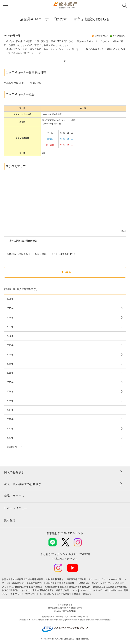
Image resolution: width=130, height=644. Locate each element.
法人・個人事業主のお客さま (23, 484)
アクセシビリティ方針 (26, 594)
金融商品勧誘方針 (35, 583)
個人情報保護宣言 (15, 583)
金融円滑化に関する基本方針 (60, 583)
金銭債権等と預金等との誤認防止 (55, 594)
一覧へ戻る (65, 272)
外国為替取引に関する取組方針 (75, 587)
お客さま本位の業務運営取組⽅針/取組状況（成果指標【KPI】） (33, 579)
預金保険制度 (36, 587)
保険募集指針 (51, 587)
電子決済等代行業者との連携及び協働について (55, 590)
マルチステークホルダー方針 (94, 590)
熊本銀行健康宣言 (83, 594)
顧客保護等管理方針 (76, 579)
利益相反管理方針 (18, 587)
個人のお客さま (14, 472)
